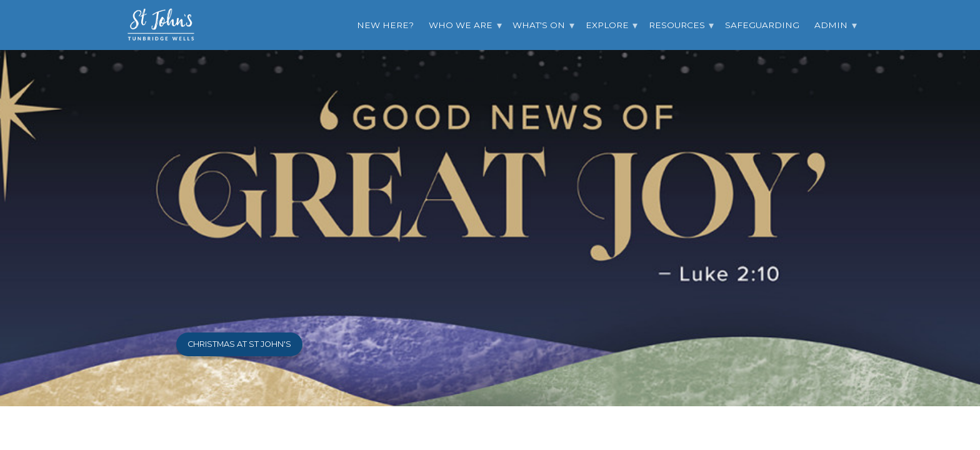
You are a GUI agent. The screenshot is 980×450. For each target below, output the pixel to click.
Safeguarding (762, 25)
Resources (677, 25)
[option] (490, 203)
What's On (539, 25)
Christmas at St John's (239, 344)
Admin (831, 25)
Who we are (461, 25)
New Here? (385, 25)
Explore (607, 25)
